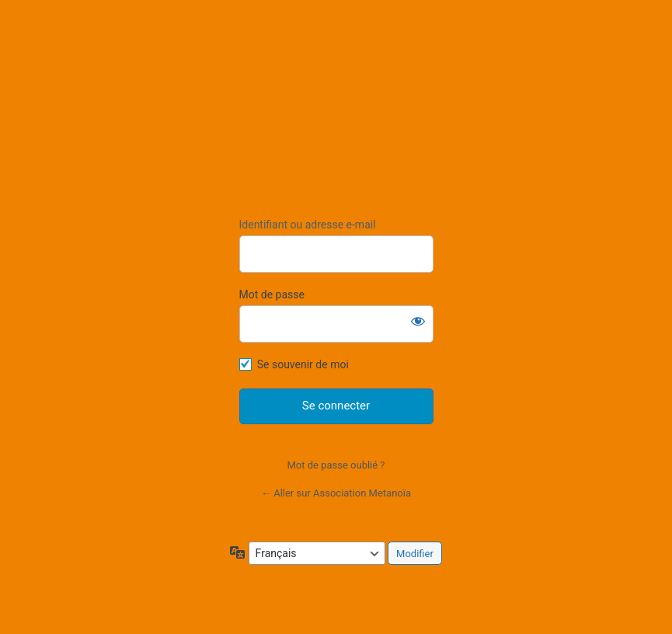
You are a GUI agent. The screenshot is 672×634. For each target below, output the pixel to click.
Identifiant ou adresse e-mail (308, 225)
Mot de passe (272, 294)
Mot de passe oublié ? (336, 465)
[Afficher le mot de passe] (418, 321)
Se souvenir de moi (303, 364)
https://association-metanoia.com (336, 116)
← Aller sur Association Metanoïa (336, 493)
